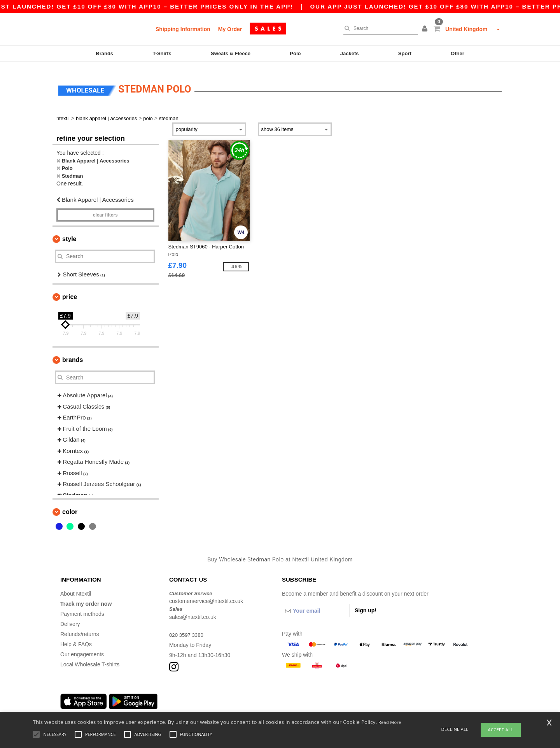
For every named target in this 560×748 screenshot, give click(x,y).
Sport (405, 53)
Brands (104, 53)
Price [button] (70, 290)
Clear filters (105, 208)
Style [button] (69, 232)
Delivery (70, 617)
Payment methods (82, 607)
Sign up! (366, 604)
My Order (230, 29)
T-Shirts (162, 53)
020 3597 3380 (187, 628)
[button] (426, 29)
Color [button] (70, 505)
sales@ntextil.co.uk (193, 610)
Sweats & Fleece (231, 53)
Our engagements (82, 648)
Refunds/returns (80, 627)
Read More (390, 722)
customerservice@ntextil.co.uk (206, 594)
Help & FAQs (76, 638)
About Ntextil (76, 587)
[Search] (379, 28)
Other (458, 53)
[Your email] (316, 604)
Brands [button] (73, 353)
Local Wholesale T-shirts (90, 658)
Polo (295, 53)
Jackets (350, 53)
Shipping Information (183, 29)
